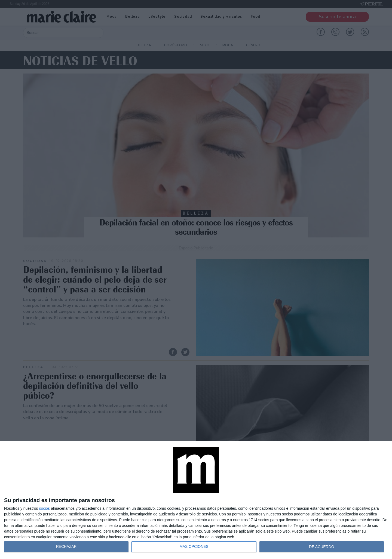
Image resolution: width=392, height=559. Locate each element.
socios (44, 508)
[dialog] (196, 500)
